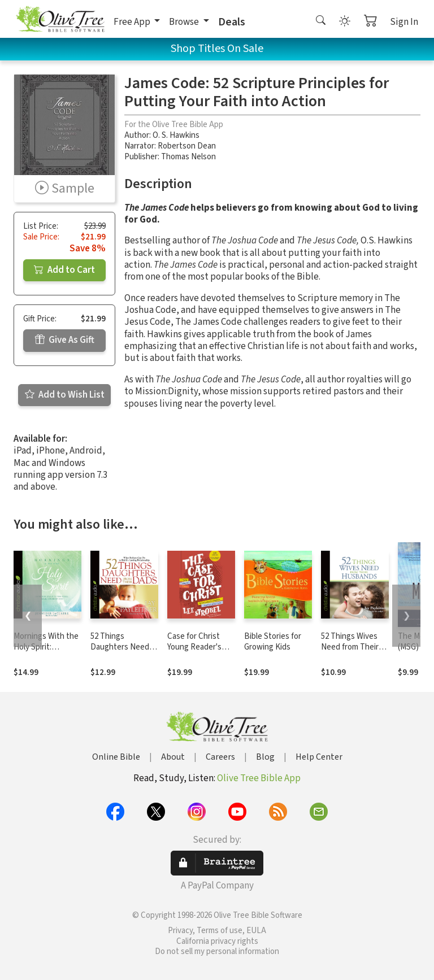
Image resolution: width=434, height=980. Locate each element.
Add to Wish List (65, 395)
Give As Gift (65, 340)
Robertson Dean (187, 146)
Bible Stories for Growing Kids (273, 642)
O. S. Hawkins (176, 135)
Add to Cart (64, 270)
